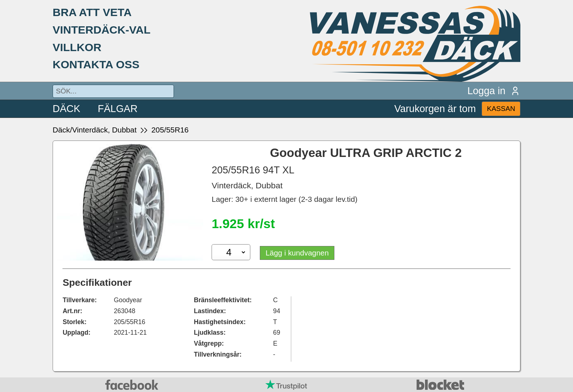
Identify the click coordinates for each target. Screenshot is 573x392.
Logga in (494, 91)
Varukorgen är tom (435, 109)
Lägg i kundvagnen (298, 253)
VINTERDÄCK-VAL (102, 30)
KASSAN (501, 109)
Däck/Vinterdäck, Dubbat (95, 130)
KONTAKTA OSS (96, 64)
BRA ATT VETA (92, 12)
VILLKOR (77, 47)
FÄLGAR (118, 109)
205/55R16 (170, 130)
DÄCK (67, 109)
